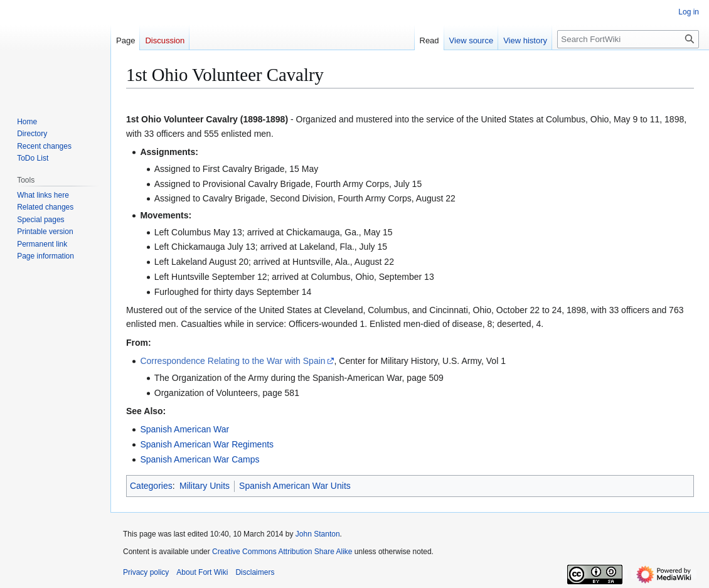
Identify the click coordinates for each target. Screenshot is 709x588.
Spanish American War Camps (200, 459)
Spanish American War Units (295, 486)
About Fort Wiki (202, 572)
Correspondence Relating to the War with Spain (232, 361)
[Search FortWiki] (628, 39)
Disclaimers (255, 572)
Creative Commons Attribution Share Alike (282, 552)
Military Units (205, 486)
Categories (151, 486)
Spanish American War (184, 429)
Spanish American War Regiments (207, 444)
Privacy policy (146, 572)
